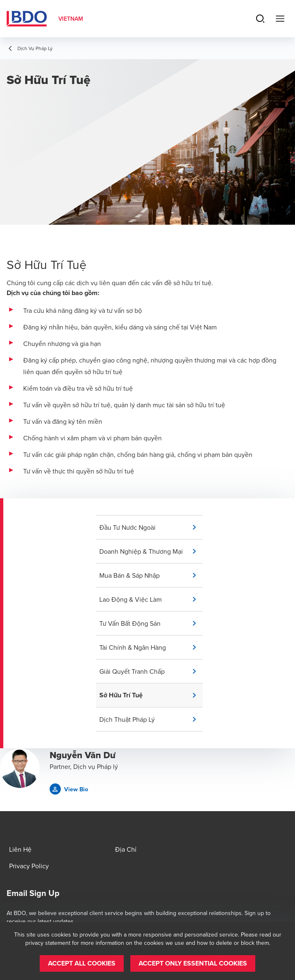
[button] (151, 527)
